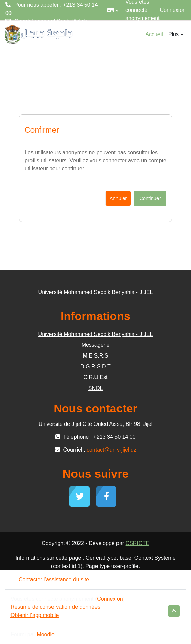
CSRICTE (137, 543)
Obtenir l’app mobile (35, 615)
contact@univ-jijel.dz (62, 21)
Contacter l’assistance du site (50, 580)
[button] (113, 10)
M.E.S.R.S (96, 356)
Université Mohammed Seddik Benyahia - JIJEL (96, 334)
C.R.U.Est (95, 377)
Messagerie (96, 345)
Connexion (173, 10)
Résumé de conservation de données (55, 607)
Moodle (45, 634)
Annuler (118, 198)
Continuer (150, 198)
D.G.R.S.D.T (95, 366)
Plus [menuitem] (174, 34)
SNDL (96, 388)
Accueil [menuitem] (154, 34)
